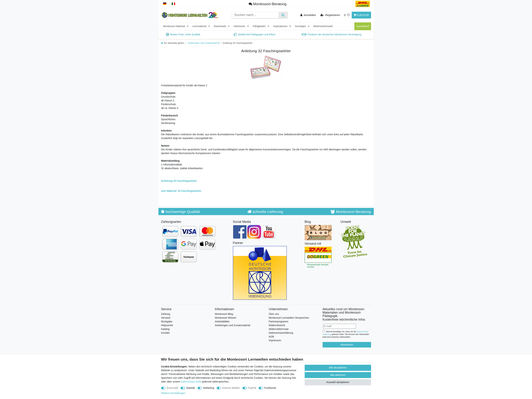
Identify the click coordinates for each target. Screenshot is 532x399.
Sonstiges (301, 26)
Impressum (275, 340)
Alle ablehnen (338, 375)
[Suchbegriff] (255, 15)
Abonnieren (347, 345)
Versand (166, 318)
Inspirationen (281, 26)
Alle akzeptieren (338, 368)
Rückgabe (167, 321)
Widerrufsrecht (277, 325)
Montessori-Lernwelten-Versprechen (289, 318)
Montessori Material (174, 26)
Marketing (209, 388)
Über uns (274, 314)
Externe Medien (231, 388)
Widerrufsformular (279, 329)
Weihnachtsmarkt (323, 26)
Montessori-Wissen (226, 318)
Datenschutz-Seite (191, 382)
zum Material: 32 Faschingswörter (181, 191)
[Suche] (283, 15)
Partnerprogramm (279, 321)
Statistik (191, 388)
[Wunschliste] (347, 15)
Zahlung (166, 314)
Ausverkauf (363, 26)
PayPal (252, 388)
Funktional (270, 388)
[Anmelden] (308, 15)
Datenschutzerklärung (281, 333)
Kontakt (165, 333)
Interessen (240, 26)
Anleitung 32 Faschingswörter (179, 181)
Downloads (220, 26)
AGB (271, 337)
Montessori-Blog (224, 314)
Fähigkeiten (259, 26)
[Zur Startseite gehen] (173, 43)
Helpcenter (167, 325)
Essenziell (172, 388)
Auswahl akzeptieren (338, 382)
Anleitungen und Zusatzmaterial (203, 43)
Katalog (165, 329)
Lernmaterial (200, 26)
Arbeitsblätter (222, 321)
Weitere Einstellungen (173, 393)
